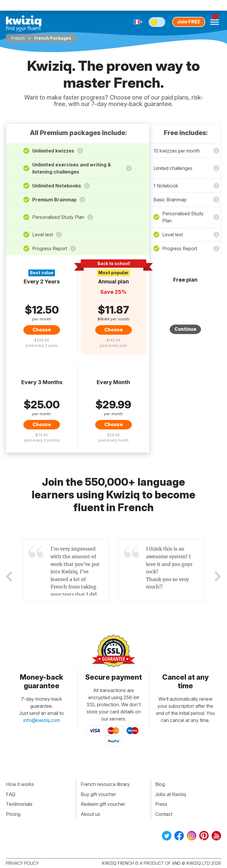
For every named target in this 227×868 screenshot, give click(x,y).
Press (161, 804)
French (18, 38)
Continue (185, 329)
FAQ (11, 794)
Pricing (13, 814)
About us (90, 814)
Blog (160, 784)
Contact (164, 814)
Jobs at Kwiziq (171, 794)
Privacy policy (22, 863)
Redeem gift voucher (103, 804)
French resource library (105, 784)
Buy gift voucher (98, 794)
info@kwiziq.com (42, 720)
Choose (42, 330)
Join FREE (189, 22)
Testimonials (19, 804)
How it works (20, 784)
